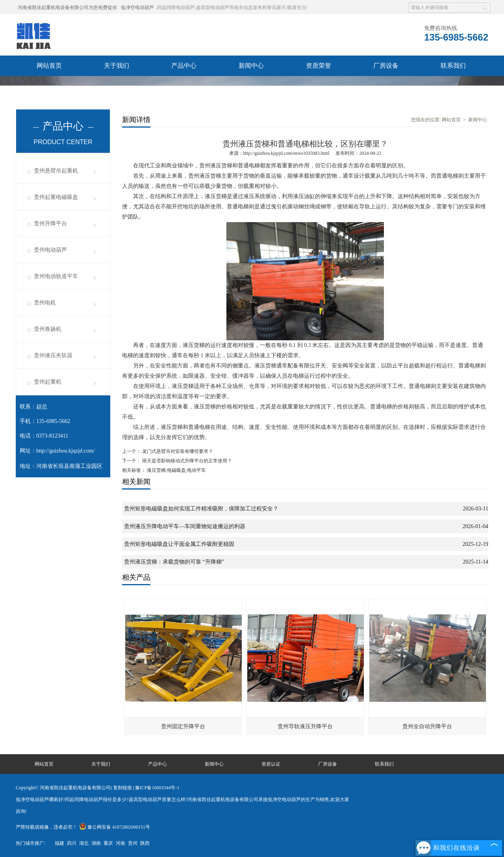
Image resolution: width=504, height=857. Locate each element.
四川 (72, 843)
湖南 (96, 843)
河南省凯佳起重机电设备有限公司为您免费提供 (67, 7)
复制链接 (122, 788)
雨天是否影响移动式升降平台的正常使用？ (186, 461)
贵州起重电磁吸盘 (56, 197)
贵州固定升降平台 (183, 726)
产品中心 (184, 66)
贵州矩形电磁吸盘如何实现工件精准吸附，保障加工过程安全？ (201, 509)
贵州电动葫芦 (50, 250)
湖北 (84, 843)
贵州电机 (45, 303)
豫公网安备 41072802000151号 (115, 827)
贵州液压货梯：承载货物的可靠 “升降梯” (174, 562)
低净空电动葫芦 (137, 7)
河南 (120, 843)
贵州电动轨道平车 (56, 276)
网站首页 (49, 66)
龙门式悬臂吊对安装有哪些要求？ (177, 451)
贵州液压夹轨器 (53, 355)
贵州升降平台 (50, 224)
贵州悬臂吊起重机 (56, 171)
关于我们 (117, 66)
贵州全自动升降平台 (427, 726)
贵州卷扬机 (48, 329)
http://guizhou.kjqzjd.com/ (66, 451)
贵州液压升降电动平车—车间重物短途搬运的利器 (185, 526)
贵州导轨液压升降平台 (305, 726)
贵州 (133, 843)
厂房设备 (386, 66)
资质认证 (271, 764)
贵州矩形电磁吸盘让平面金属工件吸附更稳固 (179, 544)
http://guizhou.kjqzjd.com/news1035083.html (286, 153)
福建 (59, 843)
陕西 (145, 843)
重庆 (108, 843)
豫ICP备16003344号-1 (157, 788)
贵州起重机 (48, 382)
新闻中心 (251, 66)
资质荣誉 (319, 66)
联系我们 (453, 66)
